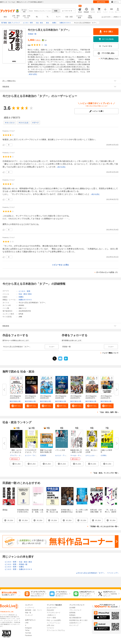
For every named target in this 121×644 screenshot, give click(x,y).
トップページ (30, 608)
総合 (5, 17)
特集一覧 (28, 613)
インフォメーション (54, 623)
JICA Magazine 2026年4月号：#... (16, 398)
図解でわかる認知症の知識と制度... (46, 452)
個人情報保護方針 (75, 618)
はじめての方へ (106, 17)
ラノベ (58, 17)
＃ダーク (35, 123)
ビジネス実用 (79, 17)
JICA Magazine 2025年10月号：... (62, 398)
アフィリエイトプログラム (56, 630)
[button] (16, 406)
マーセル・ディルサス (78, 455)
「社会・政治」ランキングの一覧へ (105, 473)
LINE (27, 623)
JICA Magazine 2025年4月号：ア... (107, 398)
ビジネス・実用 (24, 291)
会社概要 (72, 608)
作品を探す (51, 610)
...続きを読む (33, 74)
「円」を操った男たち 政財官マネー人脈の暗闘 (111, 513)
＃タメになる (23, 123)
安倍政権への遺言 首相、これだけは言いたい (37, 512)
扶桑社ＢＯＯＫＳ (25, 300)
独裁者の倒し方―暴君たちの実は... (76, 452)
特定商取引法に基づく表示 (78, 620)
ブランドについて (75, 610)
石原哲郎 (43, 455)
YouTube (28, 633)
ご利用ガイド (117, 17)
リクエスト (51, 628)
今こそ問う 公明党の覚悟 (82, 511)
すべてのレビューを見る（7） (107, 272)
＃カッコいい (10, 123)
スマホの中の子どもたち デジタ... (31, 452)
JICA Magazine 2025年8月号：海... (77, 398)
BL (37, 17)
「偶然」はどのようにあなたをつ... (16, 452)
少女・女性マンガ (26, 17)
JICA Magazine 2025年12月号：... (46, 398)
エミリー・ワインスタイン (34, 455)
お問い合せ (51, 625)
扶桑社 (21, 297)
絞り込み (24, 11)
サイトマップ (74, 625)
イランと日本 (60, 450)
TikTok (27, 630)
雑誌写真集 (90, 17)
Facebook (28, 635)
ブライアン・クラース (17, 455)
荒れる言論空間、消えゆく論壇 (52, 512)
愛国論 (5, 510)
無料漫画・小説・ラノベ (33, 610)
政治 (30, 294)
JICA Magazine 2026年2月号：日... (31, 398)
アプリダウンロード (54, 613)
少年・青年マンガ (16, 17)
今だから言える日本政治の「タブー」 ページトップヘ (97, 573)
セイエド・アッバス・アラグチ (66, 455)
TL (48, 17)
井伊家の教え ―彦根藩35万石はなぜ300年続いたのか (67, 513)
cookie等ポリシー (75, 623)
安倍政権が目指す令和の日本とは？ (23, 512)
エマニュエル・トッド (93, 455)
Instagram (28, 628)
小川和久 (104, 455)
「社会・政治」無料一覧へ (109, 412)
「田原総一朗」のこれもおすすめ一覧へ (104, 526)
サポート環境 (51, 618)
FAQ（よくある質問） (54, 620)
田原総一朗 (32, 34)
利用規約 (72, 615)
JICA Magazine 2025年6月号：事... (92, 398)
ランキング (29, 615)
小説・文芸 (69, 17)
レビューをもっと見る (60, 265)
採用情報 (72, 613)
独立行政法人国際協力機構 (19, 401)
